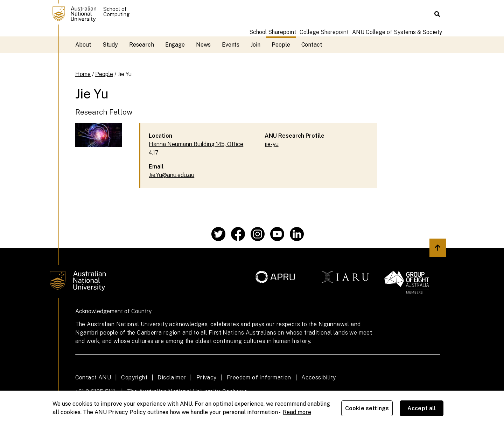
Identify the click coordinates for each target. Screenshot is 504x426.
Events (231, 45)
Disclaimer (172, 377)
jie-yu (272, 144)
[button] (437, 14)
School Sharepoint (273, 32)
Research (141, 45)
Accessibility (318, 377)
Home (83, 74)
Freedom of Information (259, 377)
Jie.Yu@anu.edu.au (171, 175)
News (203, 45)
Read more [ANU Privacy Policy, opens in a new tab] (297, 412)
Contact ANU (93, 377)
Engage (175, 45)
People (281, 45)
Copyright (134, 377)
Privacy (206, 377)
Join (255, 45)
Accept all (422, 408)
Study (110, 45)
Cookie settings (367, 408)
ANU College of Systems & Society (397, 32)
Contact (312, 45)
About (83, 45)
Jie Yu (125, 74)
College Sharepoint (324, 32)
